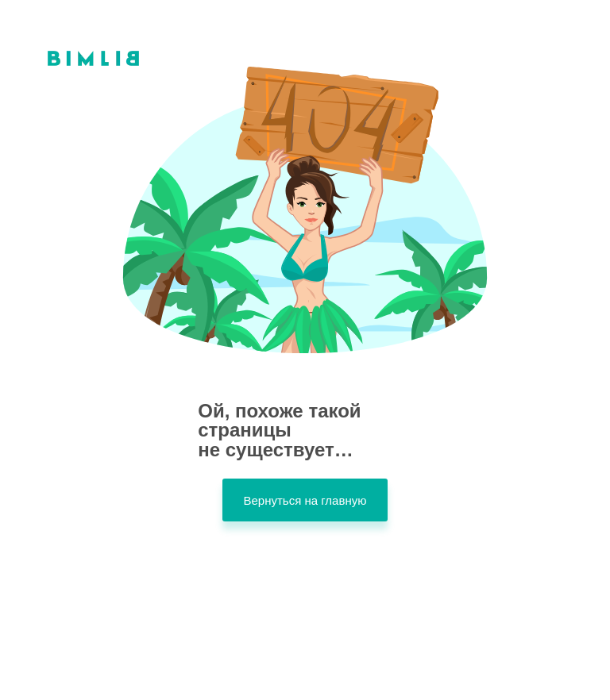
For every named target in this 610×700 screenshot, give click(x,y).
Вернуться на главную (305, 500)
